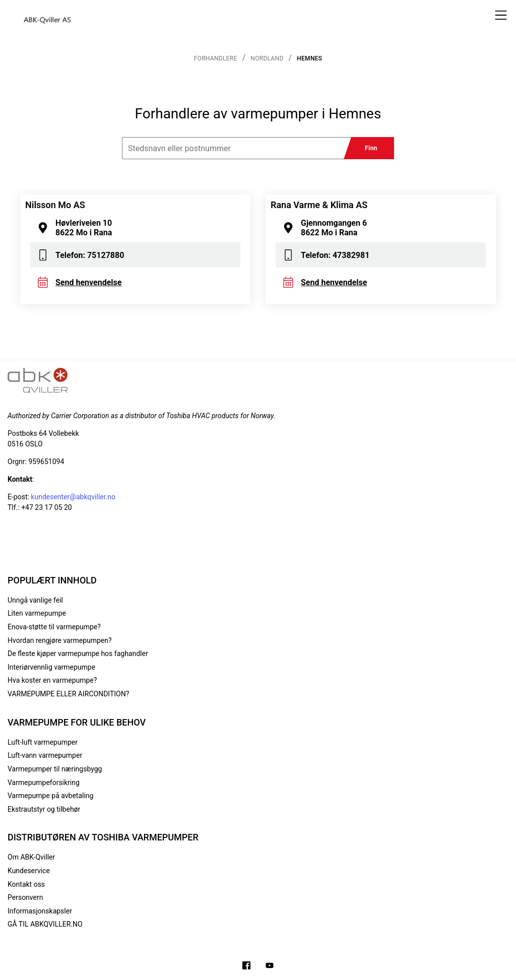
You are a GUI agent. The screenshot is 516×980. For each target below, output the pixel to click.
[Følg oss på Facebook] (246, 967)
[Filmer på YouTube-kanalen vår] (270, 967)
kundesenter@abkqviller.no (73, 497)
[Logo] (48, 15)
